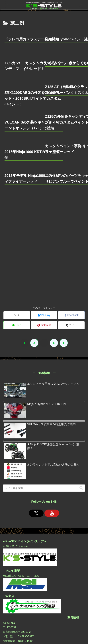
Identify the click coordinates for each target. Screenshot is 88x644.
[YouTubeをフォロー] (52, 410)
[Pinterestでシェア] (44, 222)
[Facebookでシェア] (71, 212)
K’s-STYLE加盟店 (16, 622)
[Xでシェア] (17, 212)
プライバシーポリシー (72, 622)
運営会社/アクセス (72, 627)
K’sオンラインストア (44, 622)
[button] (71, 222)
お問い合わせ (16, 627)
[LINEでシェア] (17, 222)
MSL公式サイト (44, 627)
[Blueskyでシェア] (44, 212)
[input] (44, 385)
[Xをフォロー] (36, 410)
